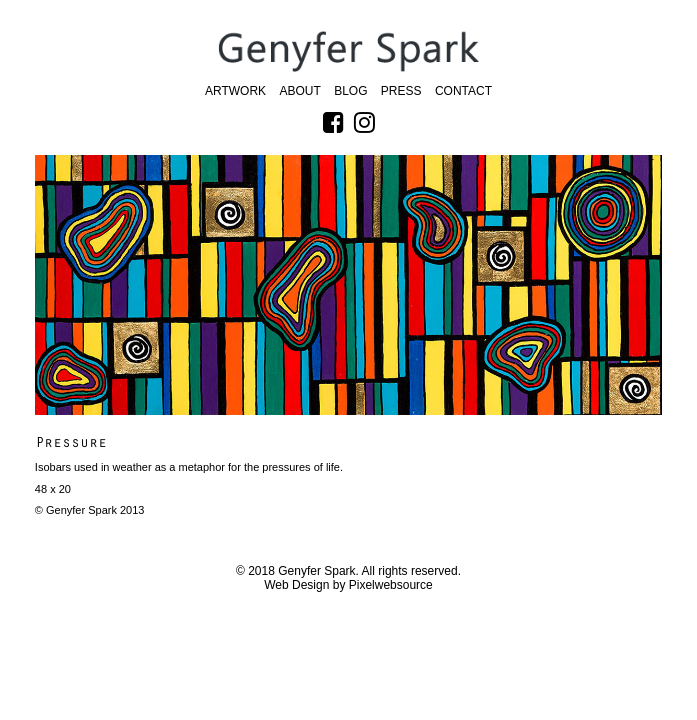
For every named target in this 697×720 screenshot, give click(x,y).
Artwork (235, 91)
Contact (463, 91)
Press (401, 91)
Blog (350, 91)
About (299, 91)
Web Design (296, 585)
